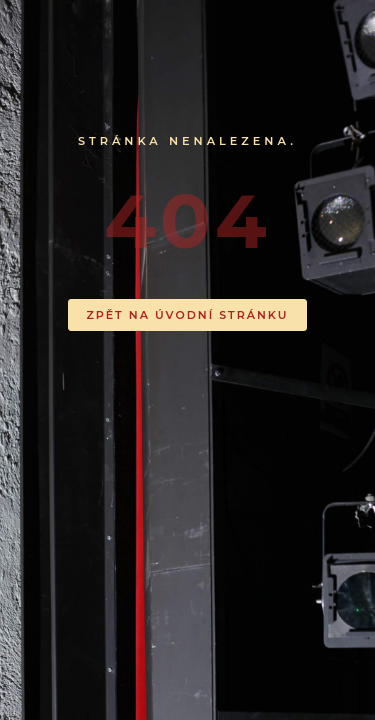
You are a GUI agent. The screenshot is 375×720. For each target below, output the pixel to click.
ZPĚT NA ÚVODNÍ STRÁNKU (188, 315)
